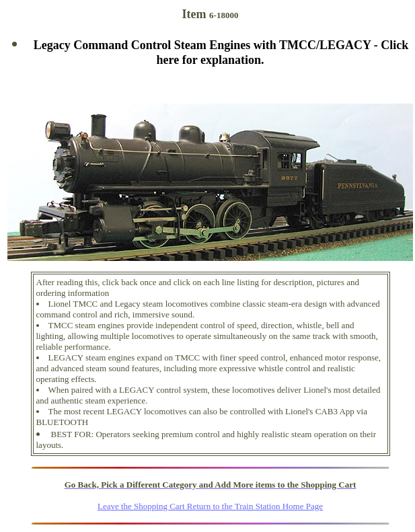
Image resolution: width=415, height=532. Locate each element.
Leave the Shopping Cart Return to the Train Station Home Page (210, 506)
